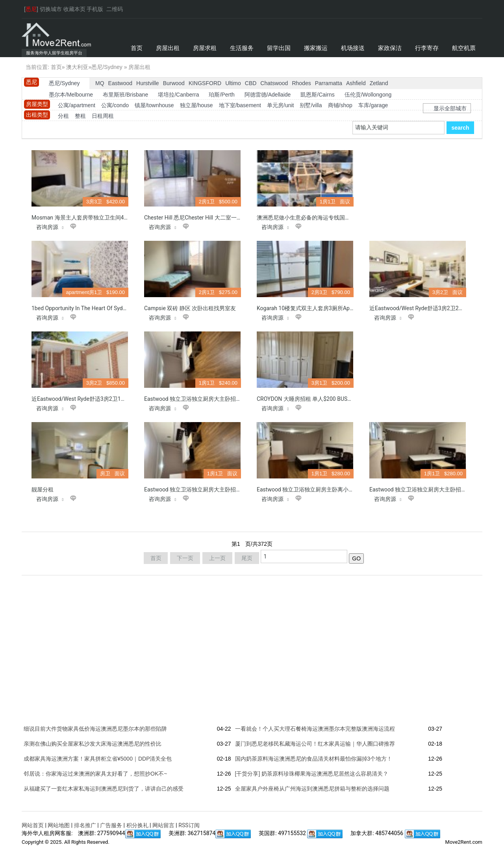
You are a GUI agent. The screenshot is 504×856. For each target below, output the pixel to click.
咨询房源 (51, 227)
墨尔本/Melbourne (71, 95)
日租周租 (103, 116)
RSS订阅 (189, 825)
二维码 (115, 9)
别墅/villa (311, 105)
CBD (251, 83)
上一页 (217, 558)
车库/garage (373, 105)
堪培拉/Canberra (178, 95)
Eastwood (120, 83)
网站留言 (163, 825)
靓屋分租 (43, 489)
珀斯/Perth (221, 95)
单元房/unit (280, 105)
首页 (56, 67)
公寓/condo (115, 105)
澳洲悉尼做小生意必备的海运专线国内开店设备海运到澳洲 (328, 218)
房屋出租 (139, 67)
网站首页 (33, 825)
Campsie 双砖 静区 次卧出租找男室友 (190, 308)
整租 (80, 116)
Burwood (174, 83)
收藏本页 (74, 9)
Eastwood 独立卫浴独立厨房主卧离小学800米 (313, 489)
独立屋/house (196, 105)
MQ (100, 83)
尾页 (247, 558)
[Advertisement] (419, 199)
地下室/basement (240, 105)
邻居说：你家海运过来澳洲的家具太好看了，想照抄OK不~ (95, 774)
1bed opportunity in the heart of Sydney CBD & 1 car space (105, 308)
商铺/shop (340, 105)
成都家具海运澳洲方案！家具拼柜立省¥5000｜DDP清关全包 (98, 759)
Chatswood (274, 83)
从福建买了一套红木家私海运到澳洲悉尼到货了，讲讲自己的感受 (104, 789)
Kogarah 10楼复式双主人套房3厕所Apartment (313, 308)
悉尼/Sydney (107, 67)
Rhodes (301, 83)
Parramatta (329, 83)
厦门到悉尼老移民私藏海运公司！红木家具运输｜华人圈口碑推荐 (315, 744)
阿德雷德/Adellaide (268, 95)
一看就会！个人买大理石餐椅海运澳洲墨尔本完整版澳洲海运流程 (315, 729)
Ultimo (233, 83)
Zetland (379, 83)
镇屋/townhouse (154, 105)
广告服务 (111, 825)
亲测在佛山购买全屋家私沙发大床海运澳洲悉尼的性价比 (93, 744)
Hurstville (148, 83)
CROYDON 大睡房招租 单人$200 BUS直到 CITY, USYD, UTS (328, 399)
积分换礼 (137, 825)
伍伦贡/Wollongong (368, 95)
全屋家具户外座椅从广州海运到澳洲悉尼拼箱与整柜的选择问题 (312, 789)
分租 (63, 116)
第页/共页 (252, 544)
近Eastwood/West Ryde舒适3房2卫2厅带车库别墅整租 (436, 308)
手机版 (95, 9)
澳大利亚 (77, 67)
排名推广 (85, 825)
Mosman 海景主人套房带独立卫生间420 (81, 218)
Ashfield (356, 83)
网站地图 (59, 825)
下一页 (185, 558)
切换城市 (51, 9)
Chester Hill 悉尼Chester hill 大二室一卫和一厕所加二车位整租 (221, 218)
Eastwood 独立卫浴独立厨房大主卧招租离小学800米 (208, 399)
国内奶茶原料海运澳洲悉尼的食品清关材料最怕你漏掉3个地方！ (314, 759)
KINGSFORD (205, 83)
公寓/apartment (77, 105)
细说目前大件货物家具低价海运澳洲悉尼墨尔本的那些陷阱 (95, 729)
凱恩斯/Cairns (317, 95)
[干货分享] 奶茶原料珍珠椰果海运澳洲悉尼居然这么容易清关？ (312, 774)
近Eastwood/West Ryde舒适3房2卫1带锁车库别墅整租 (98, 399)
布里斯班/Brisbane (125, 95)
